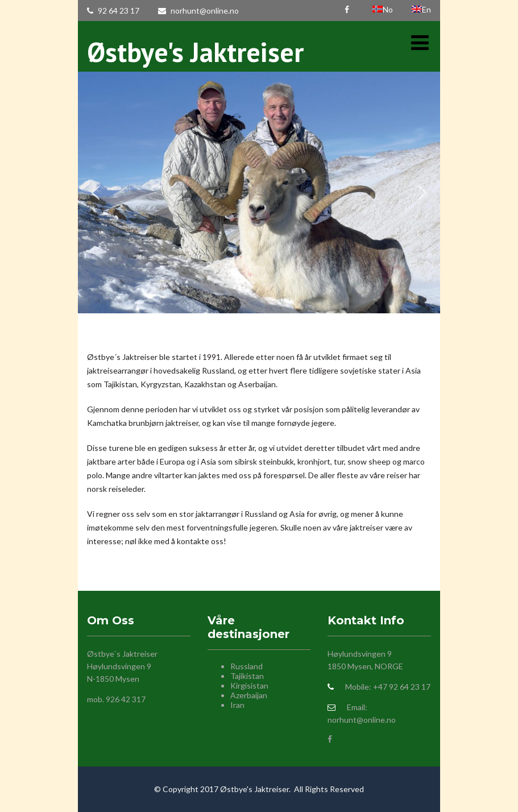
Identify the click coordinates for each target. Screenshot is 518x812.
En (421, 9)
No (384, 9)
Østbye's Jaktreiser (195, 52)
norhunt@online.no (198, 11)
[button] (96, 193)
